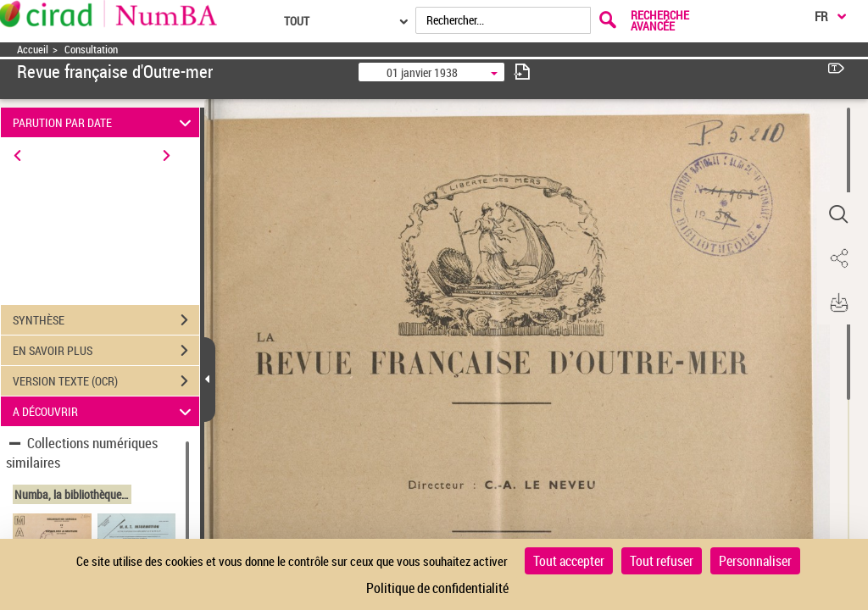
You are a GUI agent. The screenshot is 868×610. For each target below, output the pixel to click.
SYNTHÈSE (106, 320)
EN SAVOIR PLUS (106, 351)
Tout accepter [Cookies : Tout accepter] (569, 561)
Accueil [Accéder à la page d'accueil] (33, 50)
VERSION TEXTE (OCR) (106, 381)
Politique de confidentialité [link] (437, 588)
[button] (838, 214)
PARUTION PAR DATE (105, 122)
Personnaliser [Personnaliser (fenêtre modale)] (755, 561)
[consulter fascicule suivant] (522, 72)
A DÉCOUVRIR (105, 411)
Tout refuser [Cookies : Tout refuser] (662, 561)
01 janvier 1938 (422, 72)
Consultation (91, 50)
